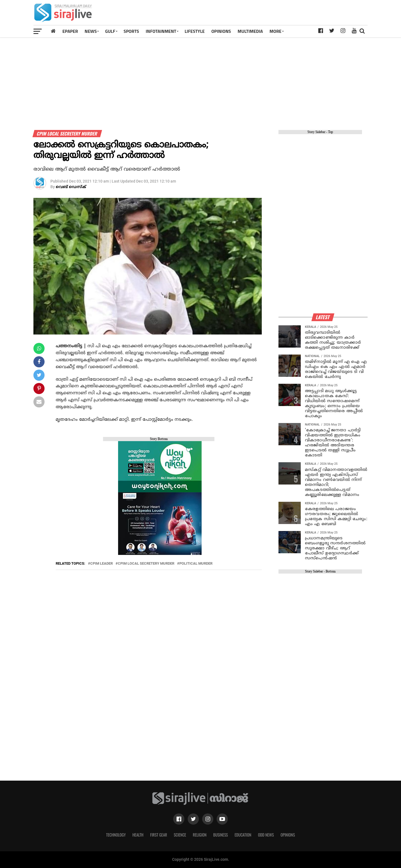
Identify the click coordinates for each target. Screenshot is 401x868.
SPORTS (131, 31)
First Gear (159, 835)
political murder (196, 564)
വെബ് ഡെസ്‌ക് (71, 187)
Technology (116, 835)
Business (221, 835)
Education (243, 835)
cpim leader (102, 564)
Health (138, 835)
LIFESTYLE (195, 31)
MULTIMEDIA (250, 31)
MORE (276, 31)
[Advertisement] (266, 14)
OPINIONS (221, 31)
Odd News (266, 835)
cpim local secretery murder (146, 564)
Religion (200, 835)
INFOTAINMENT (161, 31)
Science (180, 835)
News (91, 31)
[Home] (53, 31)
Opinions (288, 835)
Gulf (110, 31)
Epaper (70, 31)
